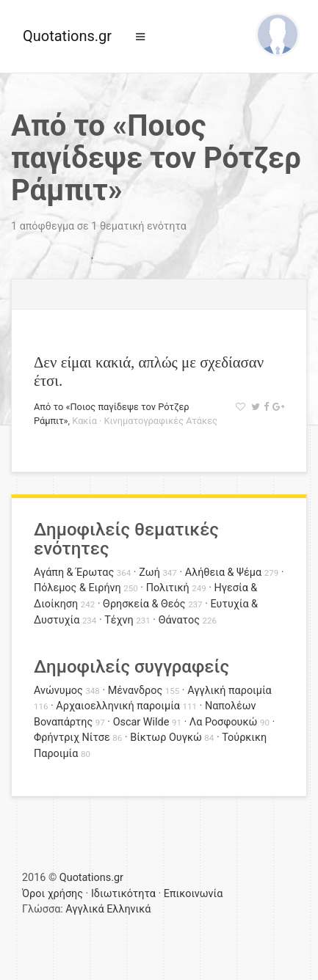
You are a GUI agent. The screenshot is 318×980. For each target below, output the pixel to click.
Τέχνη (119, 620)
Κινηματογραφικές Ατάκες (161, 421)
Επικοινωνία (194, 894)
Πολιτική (168, 588)
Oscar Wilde (141, 722)
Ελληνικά (129, 909)
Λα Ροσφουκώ (224, 722)
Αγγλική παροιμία (230, 691)
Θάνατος (179, 620)
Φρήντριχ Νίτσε (72, 738)
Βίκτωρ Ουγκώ (166, 738)
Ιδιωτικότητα (123, 894)
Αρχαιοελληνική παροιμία (118, 706)
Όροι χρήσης (53, 894)
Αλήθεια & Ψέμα (223, 573)
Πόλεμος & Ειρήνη (77, 588)
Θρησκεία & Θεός (144, 604)
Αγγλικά (84, 909)
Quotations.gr (67, 36)
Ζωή (149, 573)
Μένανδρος (135, 691)
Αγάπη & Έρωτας (74, 573)
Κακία (84, 421)
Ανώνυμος (58, 691)
